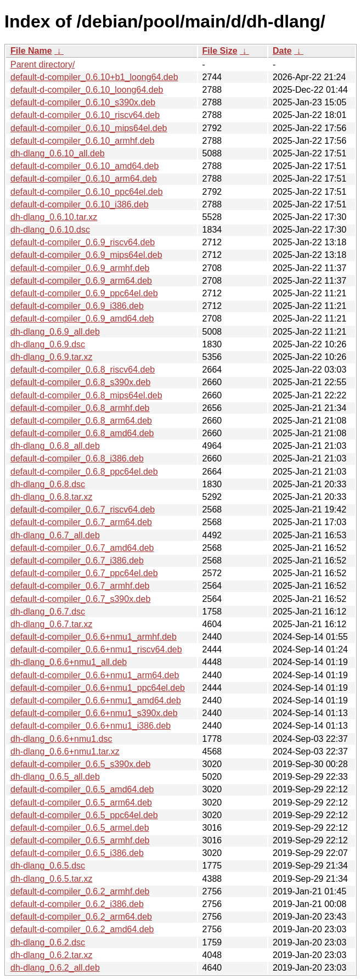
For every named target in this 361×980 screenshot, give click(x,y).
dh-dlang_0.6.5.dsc (48, 866)
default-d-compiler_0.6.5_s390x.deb (80, 764)
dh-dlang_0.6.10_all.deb (58, 153)
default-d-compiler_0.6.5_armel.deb (80, 828)
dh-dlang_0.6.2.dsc (48, 942)
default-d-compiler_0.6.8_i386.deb (77, 458)
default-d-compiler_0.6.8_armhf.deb (80, 408)
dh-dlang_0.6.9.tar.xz (51, 357)
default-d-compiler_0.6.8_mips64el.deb (86, 395)
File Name (31, 51)
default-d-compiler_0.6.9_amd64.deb (82, 319)
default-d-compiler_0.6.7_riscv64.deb (83, 509)
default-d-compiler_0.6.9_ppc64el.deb (84, 293)
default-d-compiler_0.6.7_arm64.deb (81, 522)
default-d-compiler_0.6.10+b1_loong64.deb (94, 77)
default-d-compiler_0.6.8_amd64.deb (82, 433)
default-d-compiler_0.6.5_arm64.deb (81, 802)
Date (282, 51)
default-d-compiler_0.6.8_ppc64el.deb (84, 472)
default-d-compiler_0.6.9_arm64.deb (81, 281)
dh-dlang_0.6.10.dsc (50, 230)
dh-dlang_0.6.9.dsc (48, 344)
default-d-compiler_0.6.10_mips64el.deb (89, 128)
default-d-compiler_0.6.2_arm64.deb (81, 917)
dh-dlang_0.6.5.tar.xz (51, 879)
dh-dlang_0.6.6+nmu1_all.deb (69, 662)
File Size (220, 51)
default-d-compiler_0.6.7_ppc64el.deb (84, 573)
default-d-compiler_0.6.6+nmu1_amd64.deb (96, 700)
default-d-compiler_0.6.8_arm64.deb (81, 421)
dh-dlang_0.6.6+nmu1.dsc (61, 739)
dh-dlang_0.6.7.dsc (48, 612)
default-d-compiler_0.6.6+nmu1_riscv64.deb (96, 649)
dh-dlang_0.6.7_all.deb (55, 535)
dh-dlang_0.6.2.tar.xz (51, 955)
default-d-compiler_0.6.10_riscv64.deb (85, 115)
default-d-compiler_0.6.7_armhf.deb (80, 586)
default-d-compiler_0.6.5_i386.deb (77, 853)
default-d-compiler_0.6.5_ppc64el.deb (84, 815)
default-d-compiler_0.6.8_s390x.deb (80, 382)
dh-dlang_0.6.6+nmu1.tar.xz (65, 751)
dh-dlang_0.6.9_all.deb (55, 332)
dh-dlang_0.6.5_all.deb (55, 777)
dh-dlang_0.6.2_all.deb (55, 968)
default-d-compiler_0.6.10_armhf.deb (82, 141)
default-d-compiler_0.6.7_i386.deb (77, 561)
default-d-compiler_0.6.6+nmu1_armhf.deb (94, 637)
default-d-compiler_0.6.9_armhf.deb (80, 268)
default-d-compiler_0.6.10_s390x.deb (83, 102)
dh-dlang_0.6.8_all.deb (55, 446)
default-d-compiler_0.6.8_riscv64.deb (83, 370)
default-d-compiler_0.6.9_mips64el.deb (86, 255)
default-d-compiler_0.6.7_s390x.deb (80, 599)
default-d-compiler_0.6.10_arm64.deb (84, 179)
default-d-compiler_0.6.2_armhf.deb (80, 891)
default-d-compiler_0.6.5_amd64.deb (82, 789)
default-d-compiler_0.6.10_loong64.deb (87, 90)
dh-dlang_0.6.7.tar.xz (51, 624)
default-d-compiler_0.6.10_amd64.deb (84, 166)
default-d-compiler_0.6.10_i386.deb (80, 204)
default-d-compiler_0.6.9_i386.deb (77, 306)
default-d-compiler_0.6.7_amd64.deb (82, 548)
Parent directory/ (43, 64)
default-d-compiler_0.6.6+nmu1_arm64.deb (95, 675)
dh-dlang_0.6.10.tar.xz (54, 217)
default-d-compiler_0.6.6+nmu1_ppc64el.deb (98, 688)
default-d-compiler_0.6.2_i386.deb (77, 904)
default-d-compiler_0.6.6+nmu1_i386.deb (91, 726)
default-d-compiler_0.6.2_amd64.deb (82, 929)
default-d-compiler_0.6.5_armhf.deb (80, 840)
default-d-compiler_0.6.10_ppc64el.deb (87, 192)
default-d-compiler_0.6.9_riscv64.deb (83, 242)
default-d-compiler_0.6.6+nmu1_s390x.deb (94, 713)
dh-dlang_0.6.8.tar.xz (51, 497)
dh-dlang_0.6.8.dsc (48, 484)
